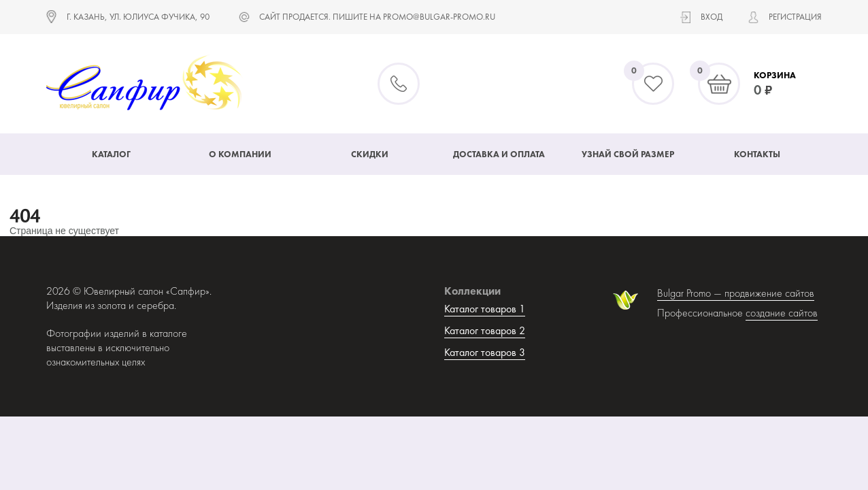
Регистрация (795, 17)
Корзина (775, 75)
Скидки (370, 154)
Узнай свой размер (628, 154)
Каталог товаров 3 (485, 352)
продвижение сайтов (769, 293)
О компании (240, 154)
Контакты (757, 154)
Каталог (111, 154)
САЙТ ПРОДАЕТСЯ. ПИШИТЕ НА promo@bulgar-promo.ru (377, 17)
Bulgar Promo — (691, 293)
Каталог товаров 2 (485, 330)
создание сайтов (782, 313)
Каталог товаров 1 (485, 309)
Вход (712, 17)
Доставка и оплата (499, 154)
